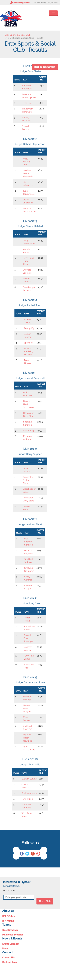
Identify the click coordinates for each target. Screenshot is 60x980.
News (5, 949)
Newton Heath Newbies (27, 738)
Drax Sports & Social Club (18, 35)
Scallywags (29, 431)
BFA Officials (8, 916)
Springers (29, 343)
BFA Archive (8, 921)
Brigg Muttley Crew (27, 162)
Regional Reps (9, 962)
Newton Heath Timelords (28, 173)
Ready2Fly (29, 328)
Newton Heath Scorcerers (29, 404)
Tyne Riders (27, 799)
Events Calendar (11, 944)
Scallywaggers (29, 793)
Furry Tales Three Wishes (28, 261)
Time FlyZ (27, 103)
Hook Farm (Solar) (39, 3)
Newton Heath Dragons (27, 708)
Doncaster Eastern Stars (28, 480)
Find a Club (45, 901)
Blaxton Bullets (29, 779)
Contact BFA (8, 958)
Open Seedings (10, 930)
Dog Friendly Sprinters (29, 542)
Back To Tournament (45, 67)
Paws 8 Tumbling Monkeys (29, 351)
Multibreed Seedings (13, 935)
